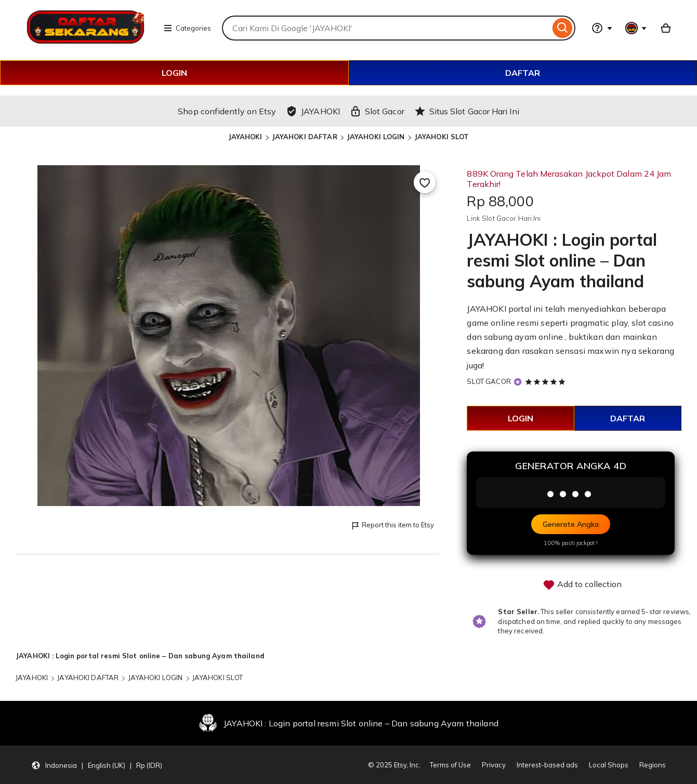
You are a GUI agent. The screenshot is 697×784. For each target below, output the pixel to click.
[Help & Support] (602, 28)
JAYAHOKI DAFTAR (305, 137)
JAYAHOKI (245, 137)
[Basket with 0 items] (666, 28)
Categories (187, 28)
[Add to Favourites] (425, 182)
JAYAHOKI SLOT (442, 137)
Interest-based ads (547, 765)
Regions (653, 765)
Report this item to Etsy (392, 526)
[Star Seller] (518, 382)
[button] (97, 765)
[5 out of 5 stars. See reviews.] (547, 381)
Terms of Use (450, 765)
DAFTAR (523, 73)
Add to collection (582, 585)
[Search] (563, 28)
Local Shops (609, 765)
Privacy (494, 765)
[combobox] (386, 28)
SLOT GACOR (489, 381)
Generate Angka (571, 524)
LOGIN (174, 73)
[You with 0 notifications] (636, 28)
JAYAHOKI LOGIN (376, 137)
